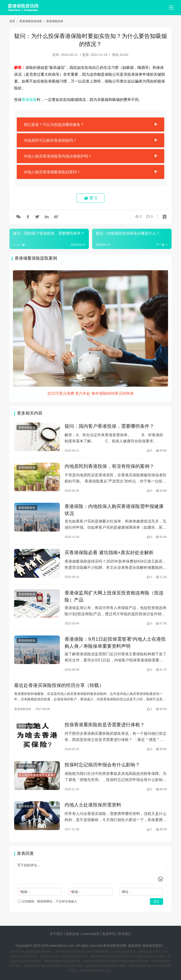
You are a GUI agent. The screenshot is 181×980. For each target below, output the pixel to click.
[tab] (90, 125)
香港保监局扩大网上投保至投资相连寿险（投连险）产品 (114, 598)
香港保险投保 (27, 428)
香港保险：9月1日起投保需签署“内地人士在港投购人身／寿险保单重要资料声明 (115, 645)
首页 (12, 21)
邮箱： (76, 896)
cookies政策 (90, 934)
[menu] (171, 8)
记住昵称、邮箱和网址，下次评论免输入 (47, 906)
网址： (127, 896)
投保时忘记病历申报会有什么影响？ (102, 768)
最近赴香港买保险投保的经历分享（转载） (59, 688)
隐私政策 (72, 934)
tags (84, 940)
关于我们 (56, 934)
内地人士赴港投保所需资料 (93, 809)
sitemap (94, 940)
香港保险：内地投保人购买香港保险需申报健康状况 (114, 511)
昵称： (25, 896)
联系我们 (125, 934)
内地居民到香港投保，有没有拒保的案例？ (109, 467)
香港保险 (29, 100)
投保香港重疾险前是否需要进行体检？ (105, 728)
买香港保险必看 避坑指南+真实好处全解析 (109, 554)
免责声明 (109, 934)
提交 (156, 906)
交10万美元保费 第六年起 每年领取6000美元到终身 (90, 393)
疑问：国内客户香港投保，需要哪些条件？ (109, 426)
